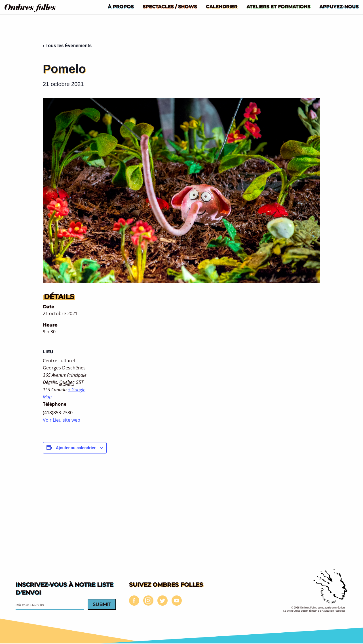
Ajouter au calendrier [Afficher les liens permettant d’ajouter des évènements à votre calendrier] (76, 448)
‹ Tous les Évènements (67, 46)
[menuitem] (121, 6)
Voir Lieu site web (62, 420)
